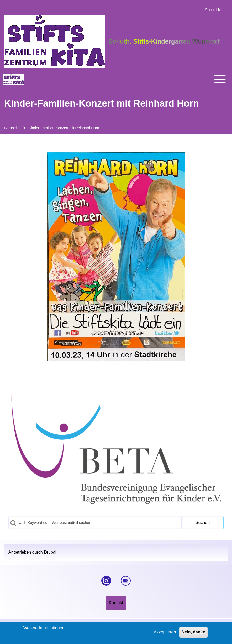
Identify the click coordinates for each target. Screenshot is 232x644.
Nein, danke (193, 633)
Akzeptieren (165, 633)
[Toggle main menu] (130, 79)
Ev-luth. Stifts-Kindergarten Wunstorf (164, 41)
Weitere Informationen (44, 629)
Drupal (50, 552)
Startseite (12, 128)
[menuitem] (214, 10)
